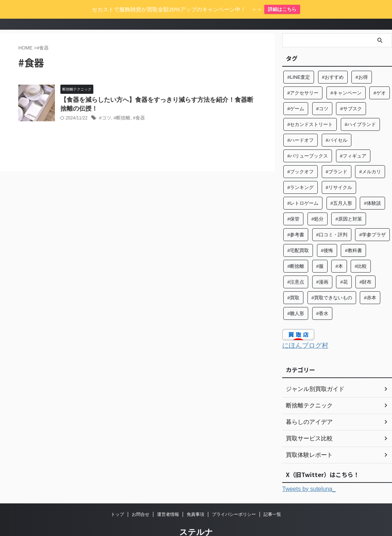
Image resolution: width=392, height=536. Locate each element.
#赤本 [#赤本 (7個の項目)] (370, 281)
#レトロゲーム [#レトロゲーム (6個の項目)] (303, 187)
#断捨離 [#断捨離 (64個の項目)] (296, 250)
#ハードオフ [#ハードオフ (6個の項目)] (300, 124)
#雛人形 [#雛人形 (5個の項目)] (296, 297)
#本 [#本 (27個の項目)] (339, 250)
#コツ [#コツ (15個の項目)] (322, 92)
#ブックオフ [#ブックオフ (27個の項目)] (300, 155)
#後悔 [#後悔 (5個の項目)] (327, 234)
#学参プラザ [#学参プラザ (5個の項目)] (372, 218)
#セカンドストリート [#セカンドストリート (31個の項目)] (310, 108)
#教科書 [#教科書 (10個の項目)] (353, 234)
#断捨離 (121, 103)
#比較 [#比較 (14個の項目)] (361, 250)
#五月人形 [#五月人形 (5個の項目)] (341, 187)
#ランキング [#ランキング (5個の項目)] (300, 171)
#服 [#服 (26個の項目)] (320, 250)
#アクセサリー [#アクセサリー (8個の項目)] (303, 76)
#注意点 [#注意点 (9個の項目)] (296, 265)
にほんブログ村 (301, 329)
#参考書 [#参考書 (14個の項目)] (296, 218)
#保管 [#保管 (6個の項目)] (293, 202)
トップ (117, 497)
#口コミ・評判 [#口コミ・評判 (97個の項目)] (332, 218)
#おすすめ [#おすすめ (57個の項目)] (333, 61)
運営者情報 (168, 497)
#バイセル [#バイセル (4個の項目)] (337, 124)
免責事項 (195, 497)
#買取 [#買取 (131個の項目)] (293, 281)
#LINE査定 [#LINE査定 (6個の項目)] (299, 61)
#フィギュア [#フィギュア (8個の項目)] (353, 139)
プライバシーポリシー (234, 497)
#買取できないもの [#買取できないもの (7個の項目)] (332, 281)
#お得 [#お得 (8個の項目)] (361, 61)
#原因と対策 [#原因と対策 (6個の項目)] (348, 202)
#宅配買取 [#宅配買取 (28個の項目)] (298, 234)
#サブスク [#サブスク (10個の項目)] (351, 92)
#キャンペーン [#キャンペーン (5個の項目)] (346, 76)
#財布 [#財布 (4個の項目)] (365, 265)
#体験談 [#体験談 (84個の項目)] (372, 187)
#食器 (136, 103)
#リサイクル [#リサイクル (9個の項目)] (339, 171)
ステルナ (196, 515)
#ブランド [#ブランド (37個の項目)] (337, 155)
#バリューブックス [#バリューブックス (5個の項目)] (308, 139)
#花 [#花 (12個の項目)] (344, 265)
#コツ (104, 103)
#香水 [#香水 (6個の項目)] (322, 297)
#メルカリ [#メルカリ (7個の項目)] (370, 155)
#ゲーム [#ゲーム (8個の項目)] (296, 92)
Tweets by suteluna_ (309, 471)
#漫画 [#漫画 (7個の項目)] (322, 265)
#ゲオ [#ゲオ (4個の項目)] (379, 76)
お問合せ (141, 497)
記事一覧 (272, 497)
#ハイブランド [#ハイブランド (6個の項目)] (360, 108)
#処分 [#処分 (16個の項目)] (318, 202)
